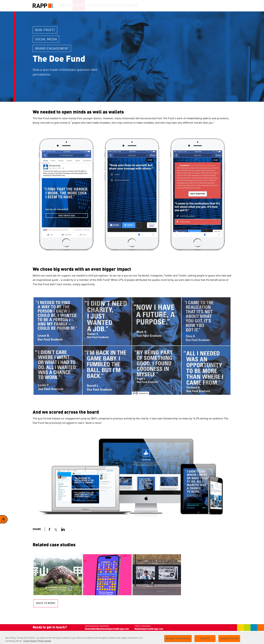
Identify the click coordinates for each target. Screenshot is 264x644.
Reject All (205, 640)
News (144, 6)
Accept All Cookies (229, 640)
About (67, 6)
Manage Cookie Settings (178, 640)
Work (85, 6)
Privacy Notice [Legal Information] (44, 642)
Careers (126, 6)
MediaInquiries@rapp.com (149, 629)
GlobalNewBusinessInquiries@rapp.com (107, 629)
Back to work (46, 603)
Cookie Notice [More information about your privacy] (30, 642)
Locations (104, 6)
